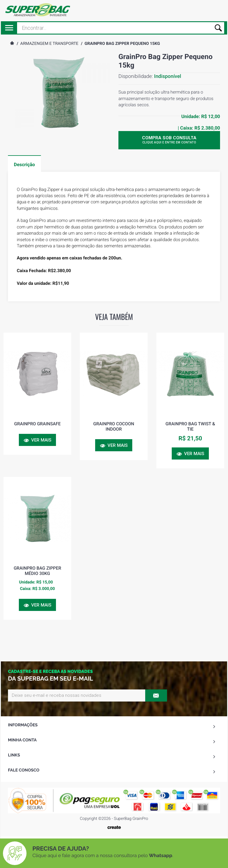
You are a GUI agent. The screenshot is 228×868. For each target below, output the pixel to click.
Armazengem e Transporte (49, 44)
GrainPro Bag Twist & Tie (190, 426)
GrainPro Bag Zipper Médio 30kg (37, 571)
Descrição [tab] (24, 165)
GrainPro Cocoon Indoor (114, 426)
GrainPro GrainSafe (37, 424)
